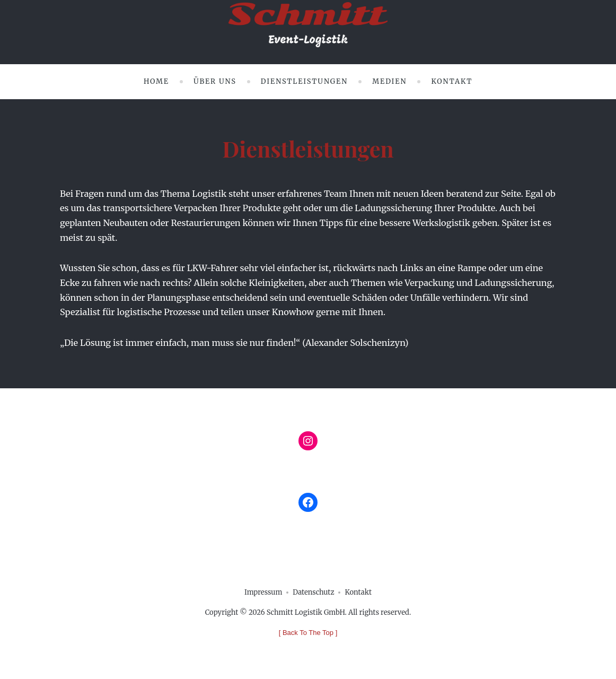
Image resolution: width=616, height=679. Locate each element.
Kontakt (452, 81)
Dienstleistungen (304, 81)
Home (156, 81)
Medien (389, 81)
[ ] (308, 633)
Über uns (215, 81)
